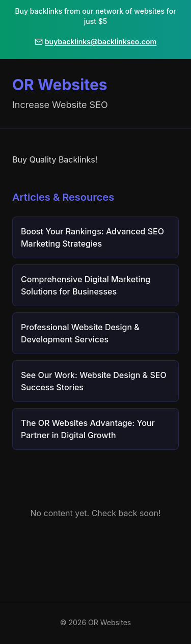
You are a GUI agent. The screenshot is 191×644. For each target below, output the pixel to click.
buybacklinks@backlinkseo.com (95, 42)
